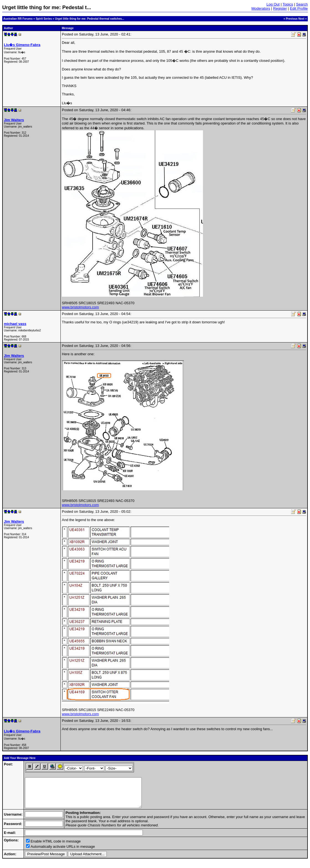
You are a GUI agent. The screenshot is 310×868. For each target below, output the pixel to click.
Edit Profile (299, 8)
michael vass (15, 324)
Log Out (273, 4)
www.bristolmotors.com (80, 307)
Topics (288, 4)
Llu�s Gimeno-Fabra (22, 45)
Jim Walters (14, 120)
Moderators (261, 8)
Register (280, 8)
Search (302, 4)
